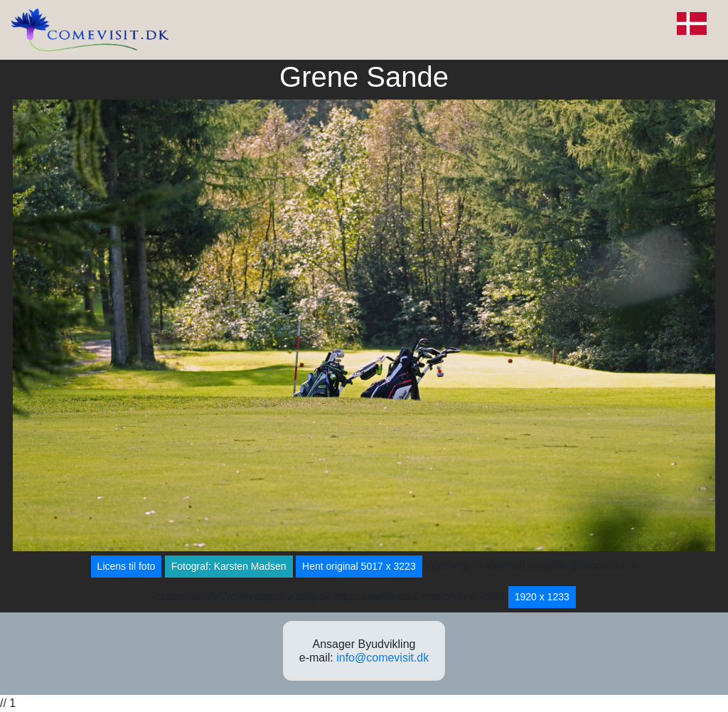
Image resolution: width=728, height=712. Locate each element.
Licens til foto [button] (127, 566)
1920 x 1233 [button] (542, 597)
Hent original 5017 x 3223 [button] (359, 566)
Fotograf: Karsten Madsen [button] (229, 566)
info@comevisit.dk (382, 658)
